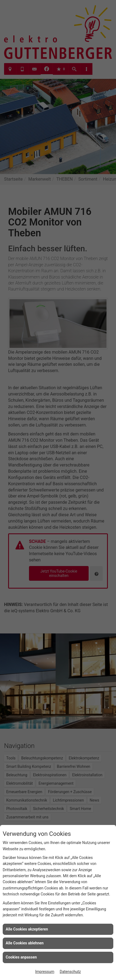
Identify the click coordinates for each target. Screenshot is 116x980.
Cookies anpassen (21, 957)
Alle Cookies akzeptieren (27, 929)
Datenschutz (70, 972)
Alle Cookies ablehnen (25, 943)
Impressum (45, 972)
